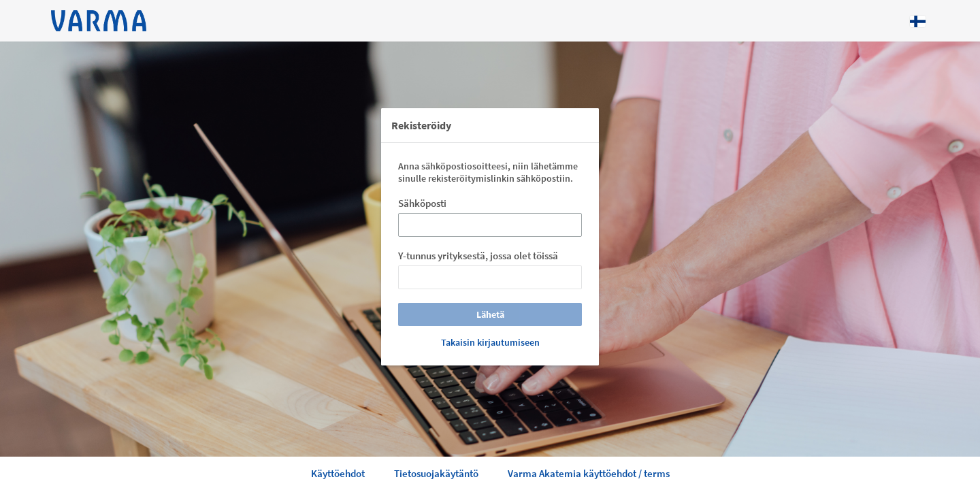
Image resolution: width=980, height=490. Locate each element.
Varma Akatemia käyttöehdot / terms (589, 473)
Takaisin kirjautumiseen (490, 342)
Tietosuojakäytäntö (436, 473)
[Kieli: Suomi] (918, 21)
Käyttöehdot (338, 473)
